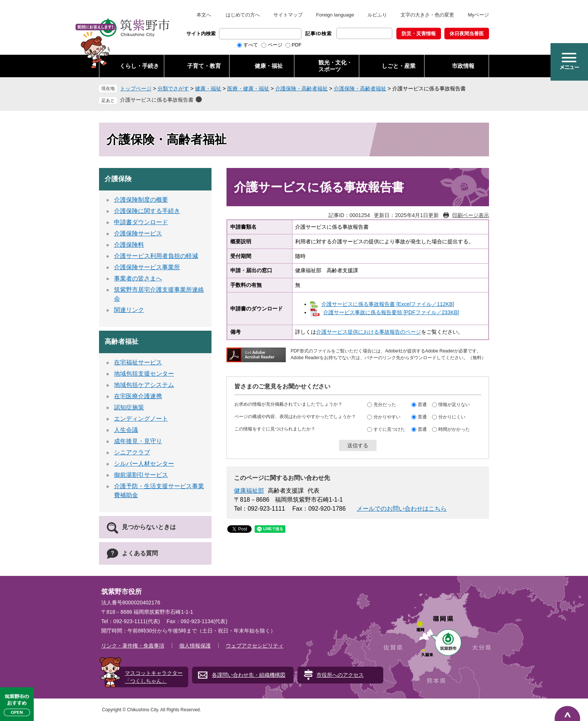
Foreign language (335, 15)
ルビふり (377, 15)
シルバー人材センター (144, 464)
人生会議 (126, 430)
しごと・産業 (399, 66)
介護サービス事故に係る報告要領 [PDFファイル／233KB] (391, 312)
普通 (422, 405)
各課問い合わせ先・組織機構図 (249, 675)
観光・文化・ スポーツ (335, 66)
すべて (251, 45)
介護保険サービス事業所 (147, 267)
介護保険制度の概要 (141, 200)
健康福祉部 (249, 491)
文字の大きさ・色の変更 (427, 15)
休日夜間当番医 (467, 34)
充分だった (385, 405)
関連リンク (129, 310)
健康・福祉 (269, 66)
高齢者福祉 (121, 342)
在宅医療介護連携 (138, 396)
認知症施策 (129, 407)
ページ (275, 45)
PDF (297, 45)
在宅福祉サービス (138, 362)
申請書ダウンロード (141, 222)
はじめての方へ (243, 15)
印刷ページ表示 (471, 215)
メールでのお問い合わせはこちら (402, 509)
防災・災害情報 (419, 34)
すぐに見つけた (389, 429)
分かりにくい (452, 417)
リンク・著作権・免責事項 (133, 646)
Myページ (478, 15)
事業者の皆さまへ (138, 278)
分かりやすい (387, 417)
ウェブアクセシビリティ (255, 646)
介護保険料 (129, 245)
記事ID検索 (319, 34)
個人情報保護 (195, 646)
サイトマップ (288, 15)
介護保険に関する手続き (147, 211)
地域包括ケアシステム (144, 385)
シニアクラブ (132, 452)
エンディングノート (141, 419)
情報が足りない (454, 405)
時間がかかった (454, 429)
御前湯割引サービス (141, 475)
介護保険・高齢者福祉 (301, 88)
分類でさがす (173, 88)
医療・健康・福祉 (248, 88)
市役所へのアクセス (340, 675)
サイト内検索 (201, 34)
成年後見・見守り (138, 441)
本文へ (204, 15)
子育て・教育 (204, 66)
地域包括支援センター (144, 374)
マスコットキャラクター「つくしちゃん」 (154, 677)
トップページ (136, 88)
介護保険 (118, 179)
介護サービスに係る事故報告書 (157, 100)
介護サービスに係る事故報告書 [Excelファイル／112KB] (388, 304)
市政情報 (463, 66)
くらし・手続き (139, 66)
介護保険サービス (138, 233)
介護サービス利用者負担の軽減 (156, 256)
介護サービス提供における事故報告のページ (369, 332)
